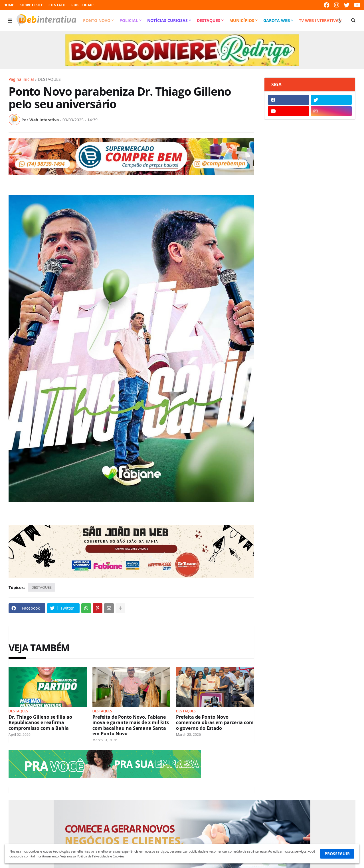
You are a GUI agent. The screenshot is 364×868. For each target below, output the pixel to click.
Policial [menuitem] (129, 20)
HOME (9, 5)
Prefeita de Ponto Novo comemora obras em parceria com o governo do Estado (215, 723)
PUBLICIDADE (83, 5)
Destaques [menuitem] (209, 20)
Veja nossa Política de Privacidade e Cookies (92, 856)
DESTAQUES (49, 79)
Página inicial (21, 79)
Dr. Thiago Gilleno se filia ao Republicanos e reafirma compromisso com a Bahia (40, 723)
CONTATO (57, 5)
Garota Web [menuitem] (277, 20)
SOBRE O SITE (31, 5)
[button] (10, 21)
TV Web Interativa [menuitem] (319, 20)
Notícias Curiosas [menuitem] (167, 20)
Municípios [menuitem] (242, 20)
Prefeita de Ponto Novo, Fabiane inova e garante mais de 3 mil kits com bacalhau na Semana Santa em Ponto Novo (131, 725)
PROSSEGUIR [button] (337, 854)
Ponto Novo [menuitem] (97, 20)
